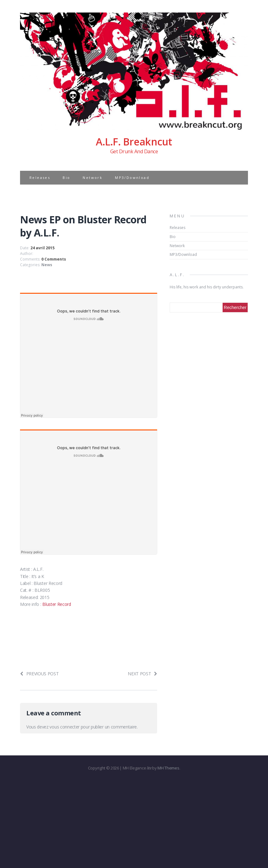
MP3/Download (132, 178)
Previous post (39, 674)
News (47, 265)
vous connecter (64, 727)
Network (93, 178)
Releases (40, 178)
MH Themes (168, 768)
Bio (66, 178)
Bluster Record (57, 604)
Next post (142, 674)
